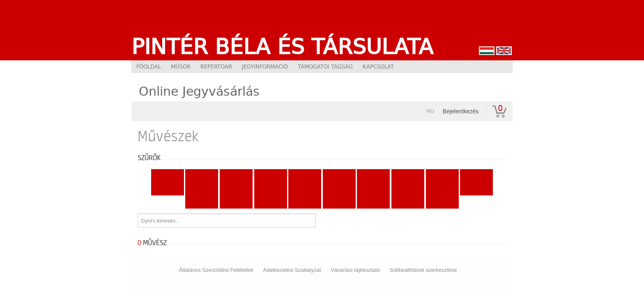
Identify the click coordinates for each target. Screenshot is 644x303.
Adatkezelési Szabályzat (292, 270)
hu (430, 111)
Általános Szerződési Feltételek (216, 270)
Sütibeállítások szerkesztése (423, 270)
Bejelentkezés (461, 111)
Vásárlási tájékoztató (355, 270)
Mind (168, 176)
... (442, 202)
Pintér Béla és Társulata (282, 46)
